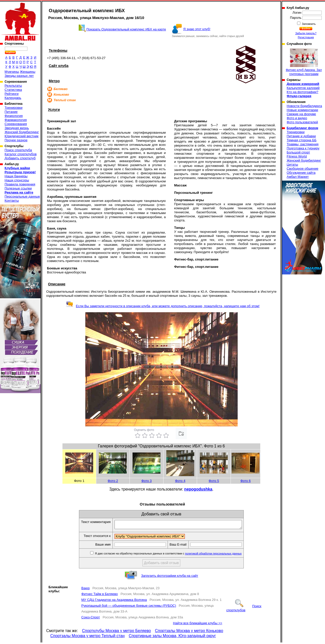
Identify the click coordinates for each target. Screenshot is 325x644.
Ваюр (85, 590)
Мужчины (12, 72)
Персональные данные (22, 196)
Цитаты (292, 164)
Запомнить (308, 24)
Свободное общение (303, 169)
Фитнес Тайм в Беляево (100, 595)
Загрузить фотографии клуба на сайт (170, 577)
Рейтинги (12, 94)
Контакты (12, 201)
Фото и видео (297, 118)
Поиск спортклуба (18, 150)
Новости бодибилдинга (304, 106)
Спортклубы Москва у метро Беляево (116, 632)
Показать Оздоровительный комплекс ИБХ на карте (126, 29)
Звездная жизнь (17, 128)
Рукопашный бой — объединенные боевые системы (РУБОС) (129, 607)
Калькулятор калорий (303, 88)
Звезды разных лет (19, 76)
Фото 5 (214, 481)
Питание (11, 112)
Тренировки (13, 108)
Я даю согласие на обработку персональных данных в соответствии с (176, 555)
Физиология (14, 116)
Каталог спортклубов (21, 154)
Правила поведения (20, 184)
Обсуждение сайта (301, 173)
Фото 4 (180, 481)
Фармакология (16, 120)
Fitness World (297, 156)
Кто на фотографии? (303, 92)
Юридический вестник (21, 136)
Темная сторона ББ (302, 140)
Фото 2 (113, 481)
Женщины (28, 72)
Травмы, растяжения (303, 144)
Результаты (13, 86)
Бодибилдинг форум (302, 128)
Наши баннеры (16, 176)
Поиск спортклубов (244, 610)
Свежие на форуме (301, 114)
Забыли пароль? (306, 33)
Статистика (13, 90)
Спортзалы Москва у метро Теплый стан (87, 637)
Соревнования (16, 124)
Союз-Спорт (91, 619)
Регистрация (306, 37)
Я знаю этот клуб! (197, 29)
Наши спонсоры (17, 180)
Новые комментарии (302, 110)
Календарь (13, 98)
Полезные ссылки (18, 188)
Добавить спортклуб (20, 158)
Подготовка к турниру (303, 148)
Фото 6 (246, 481)
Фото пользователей (302, 122)
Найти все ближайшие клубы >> (198, 625)
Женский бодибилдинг (22, 132)
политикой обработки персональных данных (221, 555)
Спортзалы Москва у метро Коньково (189, 632)
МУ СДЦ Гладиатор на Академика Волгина (114, 601)
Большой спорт (298, 152)
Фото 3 (147, 481)
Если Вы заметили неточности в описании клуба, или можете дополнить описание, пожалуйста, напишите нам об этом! (163, 306)
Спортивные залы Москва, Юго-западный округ (172, 637)
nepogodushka (198, 489)
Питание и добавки (301, 136)
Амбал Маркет (298, 177)
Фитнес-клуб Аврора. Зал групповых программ (304, 62)
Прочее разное (16, 140)
